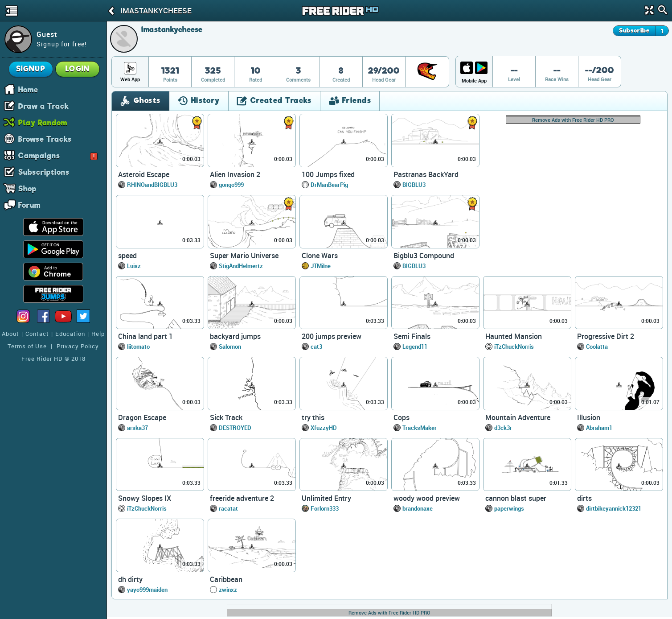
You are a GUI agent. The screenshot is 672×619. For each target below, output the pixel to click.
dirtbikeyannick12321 (614, 508)
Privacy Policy (78, 346)
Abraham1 (599, 428)
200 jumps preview (332, 336)
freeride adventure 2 (242, 498)
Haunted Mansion (514, 336)
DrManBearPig (329, 185)
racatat (228, 508)
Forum (29, 205)
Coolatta (597, 347)
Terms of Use (27, 346)
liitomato (138, 347)
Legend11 (415, 347)
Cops (402, 417)
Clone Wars (320, 256)
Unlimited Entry (326, 498)
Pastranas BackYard (426, 174)
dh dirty (130, 579)
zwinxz (228, 590)
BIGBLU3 (414, 185)
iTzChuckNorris (514, 347)
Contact (37, 334)
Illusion (589, 417)
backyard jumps (235, 336)
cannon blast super (516, 498)
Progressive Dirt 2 (606, 336)
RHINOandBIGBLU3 (152, 185)
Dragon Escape (142, 417)
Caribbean (226, 579)
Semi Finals (412, 336)
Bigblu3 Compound (424, 256)
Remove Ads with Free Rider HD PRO (573, 120)
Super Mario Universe (244, 256)
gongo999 (231, 185)
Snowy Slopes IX (145, 498)
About (10, 334)
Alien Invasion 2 (235, 174)
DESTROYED (235, 428)
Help (98, 334)
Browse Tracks (45, 139)
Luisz (134, 266)
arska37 (137, 428)
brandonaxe (418, 508)
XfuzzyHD (324, 428)
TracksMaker (420, 428)
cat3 (316, 347)
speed (127, 256)
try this (313, 417)
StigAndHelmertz (241, 266)
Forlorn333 (325, 508)
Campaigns (58, 155)
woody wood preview (427, 498)
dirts (584, 498)
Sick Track (226, 417)
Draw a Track (44, 106)
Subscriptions (44, 172)
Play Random (43, 122)
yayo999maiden (147, 590)
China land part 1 (145, 336)
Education (70, 334)
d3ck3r (503, 428)
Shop (27, 188)
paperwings (509, 508)
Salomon (230, 347)
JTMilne (321, 266)
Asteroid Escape (144, 174)
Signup (31, 69)
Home (28, 89)
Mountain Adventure (518, 417)
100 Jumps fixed (328, 174)
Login (78, 69)
